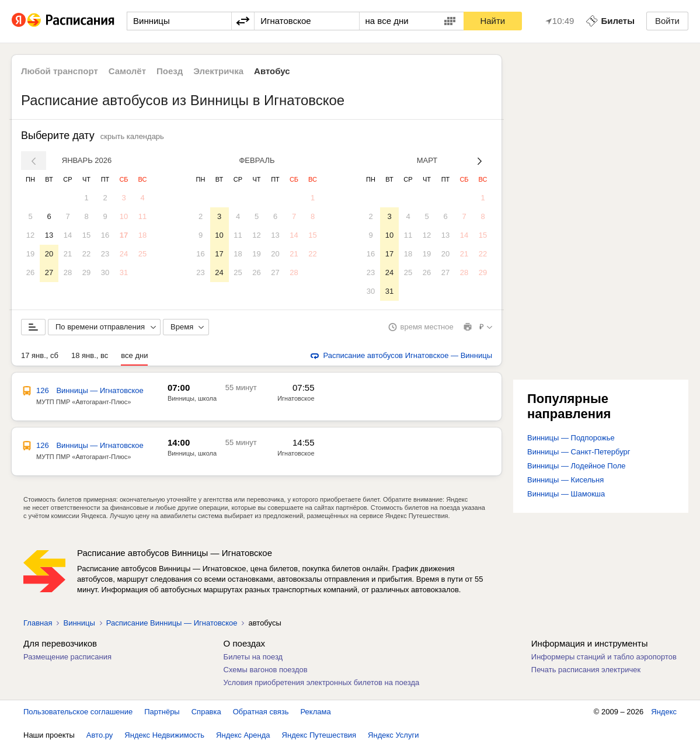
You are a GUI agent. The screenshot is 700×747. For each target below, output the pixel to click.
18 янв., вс (90, 355)
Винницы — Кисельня (565, 480)
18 (142, 235)
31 (124, 272)
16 (105, 235)
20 (49, 254)
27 (49, 272)
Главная (38, 623)
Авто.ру (100, 735)
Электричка (218, 71)
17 (124, 235)
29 (86, 272)
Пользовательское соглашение (78, 712)
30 (105, 272)
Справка (206, 712)
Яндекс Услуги (393, 735)
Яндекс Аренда (243, 735)
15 (86, 235)
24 (124, 254)
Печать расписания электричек (586, 670)
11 (142, 216)
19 (30, 254)
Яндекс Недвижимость (164, 735)
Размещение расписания (67, 657)
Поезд (170, 71)
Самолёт (127, 71)
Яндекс (664, 712)
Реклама (316, 712)
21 (68, 254)
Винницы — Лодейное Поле (576, 466)
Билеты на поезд (253, 657)
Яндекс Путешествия (319, 735)
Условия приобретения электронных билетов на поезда (322, 682)
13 (49, 235)
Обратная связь (261, 712)
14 (68, 235)
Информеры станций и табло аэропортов (604, 657)
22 (86, 254)
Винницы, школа (192, 398)
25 (142, 254)
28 (68, 272)
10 (124, 216)
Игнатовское (296, 398)
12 (30, 235)
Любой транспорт (60, 71)
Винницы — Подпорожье (571, 438)
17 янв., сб (40, 355)
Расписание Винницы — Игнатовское (172, 623)
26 (30, 272)
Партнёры (162, 712)
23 (105, 254)
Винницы (79, 623)
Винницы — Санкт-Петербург (579, 452)
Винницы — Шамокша (566, 494)
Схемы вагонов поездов (266, 670)
